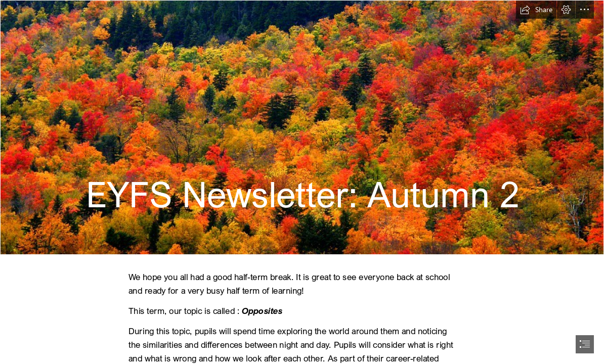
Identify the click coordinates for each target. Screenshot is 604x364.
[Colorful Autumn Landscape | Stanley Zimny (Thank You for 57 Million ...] (302, 127)
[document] (302, 182)
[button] (536, 10)
